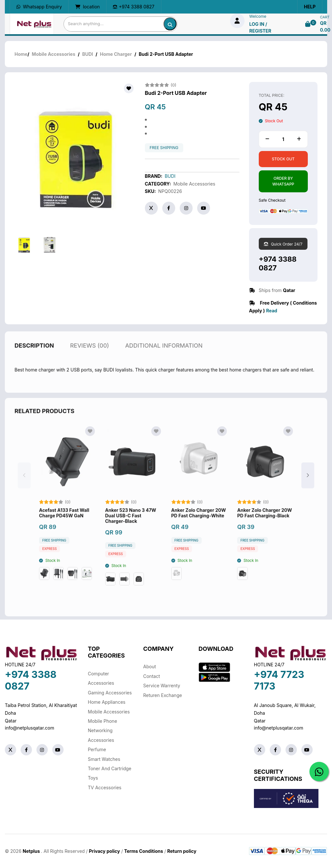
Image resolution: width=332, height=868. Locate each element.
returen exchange (163, 695)
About (150, 666)
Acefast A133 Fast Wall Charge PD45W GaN (64, 529)
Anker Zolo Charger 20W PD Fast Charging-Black (264, 529)
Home (21, 54)
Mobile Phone (102, 721)
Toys (93, 778)
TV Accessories (105, 787)
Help (310, 7)
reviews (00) (90, 362)
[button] (308, 492)
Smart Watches (104, 759)
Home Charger (116, 54)
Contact (152, 676)
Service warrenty (162, 686)
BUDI (88, 54)
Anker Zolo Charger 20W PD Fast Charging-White (199, 529)
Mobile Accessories (54, 54)
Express (50, 565)
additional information (164, 362)
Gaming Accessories (110, 693)
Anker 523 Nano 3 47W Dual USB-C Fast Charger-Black (131, 532)
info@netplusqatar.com (30, 728)
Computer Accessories (101, 678)
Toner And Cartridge (110, 768)
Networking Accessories (101, 735)
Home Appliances (106, 702)
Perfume (97, 749)
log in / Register (260, 27)
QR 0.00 (325, 26)
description (34, 362)
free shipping (164, 148)
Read (272, 311)
